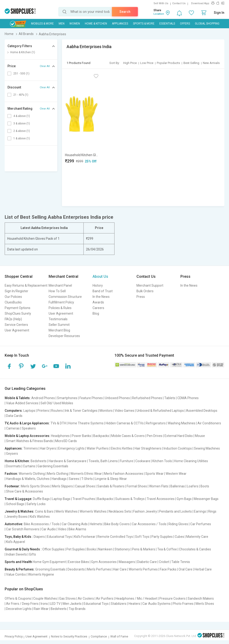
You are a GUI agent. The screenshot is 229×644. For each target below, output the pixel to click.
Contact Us (179, 3)
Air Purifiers (105, 598)
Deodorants (76, 569)
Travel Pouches (84, 499)
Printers (43, 411)
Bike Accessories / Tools (42, 524)
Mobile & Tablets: (18, 398)
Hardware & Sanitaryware (68, 461)
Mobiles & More (42, 24)
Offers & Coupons (18, 598)
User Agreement (17, 330)
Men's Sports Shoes (35, 486)
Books (91, 549)
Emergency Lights (71, 448)
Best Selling (191, 63)
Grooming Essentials (50, 569)
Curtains (29, 466)
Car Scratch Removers (23, 529)
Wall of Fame (119, 636)
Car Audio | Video (54, 529)
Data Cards (14, 416)
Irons (44, 604)
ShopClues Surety (18, 313)
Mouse (200, 436)
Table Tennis (181, 562)
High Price (130, 63)
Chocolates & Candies (195, 549)
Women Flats (159, 486)
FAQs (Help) (13, 319)
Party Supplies (162, 537)
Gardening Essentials (53, 466)
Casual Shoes (85, 486)
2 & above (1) (22, 131)
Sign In (219, 13)
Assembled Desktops (202, 411)
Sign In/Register (16, 291)
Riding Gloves (178, 524)
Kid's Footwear (85, 537)
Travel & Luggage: (18, 499)
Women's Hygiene (41, 574)
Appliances (120, 24)
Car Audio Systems (156, 604)
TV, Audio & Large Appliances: (27, 423)
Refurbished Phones (147, 398)
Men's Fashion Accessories (124, 474)
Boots (205, 486)
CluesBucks (13, 302)
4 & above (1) (22, 116)
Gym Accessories (104, 562)
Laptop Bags (61, 499)
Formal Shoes (137, 486)
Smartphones (67, 398)
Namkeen (105, 549)
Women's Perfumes (143, 569)
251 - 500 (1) (21, 74)
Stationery (122, 549)
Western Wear (176, 474)
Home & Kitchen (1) (23, 52)
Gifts (32, 554)
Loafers (193, 486)
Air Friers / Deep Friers (22, 604)
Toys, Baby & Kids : (19, 537)
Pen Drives (155, 436)
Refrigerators (156, 423)
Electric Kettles (122, 448)
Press (141, 297)
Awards (98, 302)
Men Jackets (72, 604)
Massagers (127, 562)
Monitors (106, 411)
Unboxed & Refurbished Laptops (160, 411)
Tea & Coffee (167, 549)
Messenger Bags (206, 499)
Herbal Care (203, 569)
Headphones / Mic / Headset (136, 598)
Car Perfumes (201, 524)
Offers (185, 24)
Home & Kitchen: (17, 461)
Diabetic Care (147, 562)
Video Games (125, 411)
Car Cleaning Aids (75, 524)
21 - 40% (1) (21, 95)
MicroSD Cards (66, 441)
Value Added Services (22, 403)
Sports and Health (18, 562)
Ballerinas (178, 486)
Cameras (13, 428)
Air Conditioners (209, 423)
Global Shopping (207, 24)
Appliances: (14, 448)
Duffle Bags (41, 499)
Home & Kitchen (96, 24)
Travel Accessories (161, 499)
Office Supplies (53, 549)
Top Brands (77, 609)
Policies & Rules (60, 308)
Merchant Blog (59, 330)
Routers (57, 411)
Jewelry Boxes (17, 517)
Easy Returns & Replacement (26, 285)
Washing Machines (182, 423)
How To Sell (57, 291)
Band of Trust (103, 291)
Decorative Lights (19, 609)
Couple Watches (45, 598)
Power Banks (81, 436)
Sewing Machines (207, 448)
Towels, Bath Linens (103, 461)
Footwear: (12, 486)
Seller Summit (59, 325)
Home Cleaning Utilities (191, 461)
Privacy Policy (14, 636)
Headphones (60, 436)
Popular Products (168, 63)
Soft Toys (142, 537)
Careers (98, 308)
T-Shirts (87, 479)
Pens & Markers (144, 549)
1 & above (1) (22, 138)
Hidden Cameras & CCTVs (125, 423)
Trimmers (31, 448)
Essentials (167, 24)
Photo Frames (183, 604)
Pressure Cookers (172, 598)
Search (125, 12)
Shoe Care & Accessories (25, 491)
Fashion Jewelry (145, 511)
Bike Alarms (77, 529)
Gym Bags (184, 499)
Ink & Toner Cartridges (81, 411)
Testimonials (58, 319)
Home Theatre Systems (86, 423)
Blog (96, 313)
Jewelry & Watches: (20, 511)
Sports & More (144, 24)
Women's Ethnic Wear (86, 474)
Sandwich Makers (201, 598)
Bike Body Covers (117, 524)
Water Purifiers (98, 448)
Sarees (74, 479)
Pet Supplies (76, 549)
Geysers (12, 454)
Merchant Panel (60, 285)
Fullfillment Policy (61, 302)
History (98, 285)
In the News (101, 297)
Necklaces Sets (120, 511)
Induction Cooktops (178, 448)
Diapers (39, 537)
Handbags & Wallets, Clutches (28, 479)
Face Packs (168, 569)
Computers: (14, 411)
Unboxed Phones (117, 398)
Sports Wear (154, 474)
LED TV (55, 604)
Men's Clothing (58, 474)
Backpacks (101, 436)
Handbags (59, 479)
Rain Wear (41, 609)
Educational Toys (59, 537)
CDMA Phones (188, 398)
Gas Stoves (67, 598)
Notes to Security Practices (69, 636)
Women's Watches (93, 511)
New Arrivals (211, 63)
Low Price (147, 63)
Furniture (127, 461)
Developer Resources (64, 336)
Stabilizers (119, 604)
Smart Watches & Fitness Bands (30, 441)
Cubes (179, 537)
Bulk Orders (145, 291)
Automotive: (14, 524)
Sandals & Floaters (111, 486)
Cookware (143, 461)
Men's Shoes (205, 604)
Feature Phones (91, 398)
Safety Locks (36, 504)
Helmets (96, 524)
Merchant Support (150, 285)
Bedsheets (39, 461)
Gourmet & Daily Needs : (23, 549)
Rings (212, 511)
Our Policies (13, 297)
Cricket (164, 562)
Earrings (200, 511)
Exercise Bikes (79, 562)
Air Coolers (86, 598)
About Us (100, 276)
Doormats (13, 466)
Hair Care (120, 569)
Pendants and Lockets (175, 511)
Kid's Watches (40, 517)
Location (159, 14)
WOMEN (75, 24)
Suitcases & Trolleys (130, 499)
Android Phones (43, 398)
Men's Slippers (62, 486)
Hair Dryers (48, 448)
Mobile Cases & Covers (128, 436)
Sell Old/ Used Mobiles (57, 403)
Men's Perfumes (99, 569)
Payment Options (18, 308)
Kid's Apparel (16, 542)
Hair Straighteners (148, 448)
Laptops (29, 411)
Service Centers (16, 325)
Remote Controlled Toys (115, 537)
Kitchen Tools (162, 461)
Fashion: (11, 474)
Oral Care (185, 569)
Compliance (99, 636)
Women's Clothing (32, 474)
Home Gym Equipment (49, 562)
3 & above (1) (22, 123)
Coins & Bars (44, 511)
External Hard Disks (179, 436)
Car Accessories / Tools (149, 524)
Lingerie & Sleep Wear (111, 479)
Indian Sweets (16, 554)
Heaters (134, 604)
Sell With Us (161, 3)
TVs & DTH (58, 423)
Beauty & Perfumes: (20, 569)
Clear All (45, 66)
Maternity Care (197, 537)
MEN (62, 24)
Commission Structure (65, 297)
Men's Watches (67, 511)
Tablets (170, 398)
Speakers (29, 428)
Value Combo (16, 574)
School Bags (15, 504)
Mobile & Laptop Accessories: (27, 436)
